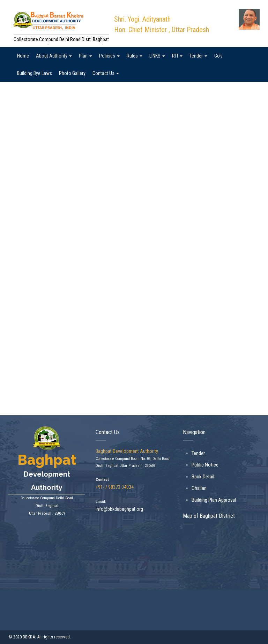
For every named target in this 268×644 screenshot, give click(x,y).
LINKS (157, 56)
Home (23, 56)
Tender (198, 56)
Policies (109, 56)
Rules (135, 56)
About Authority (54, 56)
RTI (177, 56)
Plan (85, 56)
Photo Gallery (72, 73)
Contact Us (106, 73)
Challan (199, 488)
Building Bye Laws (35, 73)
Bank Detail (203, 477)
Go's (218, 56)
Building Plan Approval (214, 500)
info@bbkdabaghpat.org (119, 509)
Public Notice (205, 465)
